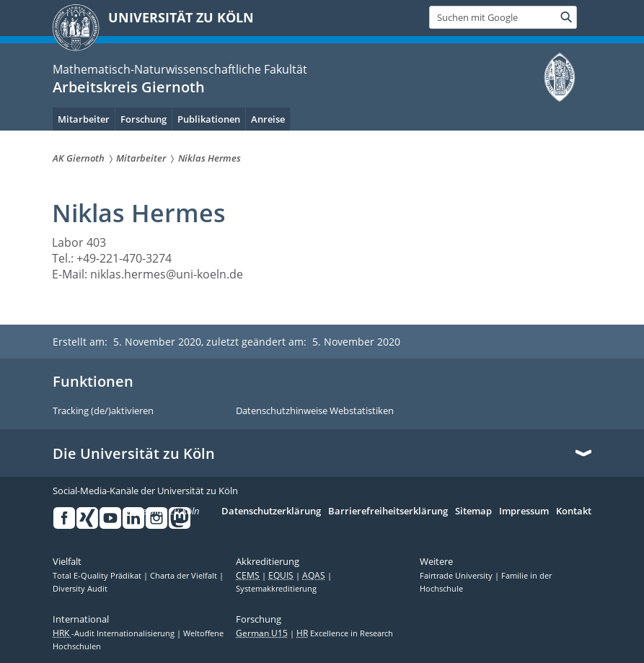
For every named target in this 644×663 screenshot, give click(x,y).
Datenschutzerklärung (271, 511)
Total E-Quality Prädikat (98, 576)
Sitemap (473, 511)
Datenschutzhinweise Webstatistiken (315, 411)
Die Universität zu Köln (134, 454)
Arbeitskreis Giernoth (129, 87)
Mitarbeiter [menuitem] (84, 119)
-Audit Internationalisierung (115, 633)
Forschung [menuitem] (144, 119)
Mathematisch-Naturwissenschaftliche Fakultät (180, 69)
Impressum (524, 511)
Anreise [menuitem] (268, 119)
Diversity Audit (80, 589)
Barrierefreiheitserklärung (388, 511)
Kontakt (574, 511)
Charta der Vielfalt (185, 576)
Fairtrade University (457, 576)
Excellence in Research (345, 633)
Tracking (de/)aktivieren (103, 411)
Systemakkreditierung (276, 589)
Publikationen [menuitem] (209, 119)
